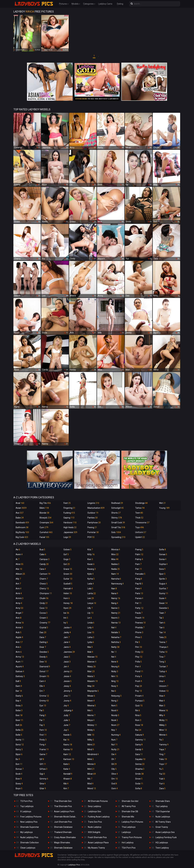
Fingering (69, 508)
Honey (68, 603)
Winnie (163, 735)
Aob (19, 632)
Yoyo (163, 764)
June (67, 725)
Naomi (115, 618)
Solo (116, 532)
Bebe (19, 710)
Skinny (117, 518)
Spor (162, 574)
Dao (43, 632)
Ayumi (20, 667)
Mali (90, 652)
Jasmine (69, 652)
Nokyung (116, 696)
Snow (139, 779)
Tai (161, 618)
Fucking (69, 513)
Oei (114, 754)
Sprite (163, 579)
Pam (138, 564)
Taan (162, 613)
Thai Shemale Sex (63, 801)
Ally (18, 579)
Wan (162, 706)
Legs (67, 537)
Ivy (66, 623)
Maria (91, 676)
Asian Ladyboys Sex (165, 832)
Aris (18, 647)
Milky (91, 740)
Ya (161, 740)
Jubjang (68, 710)
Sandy (139, 749)
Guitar (68, 579)
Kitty (91, 554)
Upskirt (140, 537)
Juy (66, 730)
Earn (43, 681)
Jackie (67, 628)
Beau (19, 706)
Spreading (118, 537)
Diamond (45, 667)
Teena (163, 642)
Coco (43, 608)
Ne (114, 652)
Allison (20, 574)
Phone (139, 632)
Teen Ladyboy (162, 848)
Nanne (115, 608)
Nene (115, 662)
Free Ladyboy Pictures (31, 817)
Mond (92, 788)
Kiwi (90, 559)
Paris (139, 593)
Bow (19, 779)
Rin (138, 710)
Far (42, 720)
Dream (44, 676)
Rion (138, 720)
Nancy (116, 598)
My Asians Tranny (96, 848)
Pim (139, 647)
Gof (66, 554)
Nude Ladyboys (163, 817)
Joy (66, 706)
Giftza (43, 769)
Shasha (140, 769)
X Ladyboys (26, 811)
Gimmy (44, 779)
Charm (44, 579)
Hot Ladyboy (128, 843)
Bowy (19, 784)
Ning (115, 681)
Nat (114, 628)
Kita (90, 550)
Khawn (68, 779)
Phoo (139, 637)
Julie (67, 720)
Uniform (141, 532)
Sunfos (163, 589)
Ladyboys (126, 832)
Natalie (116, 632)
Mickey (92, 725)
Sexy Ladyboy (94, 806)
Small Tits (118, 527)
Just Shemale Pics (63, 822)
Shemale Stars (163, 801)
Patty (139, 608)
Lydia (91, 642)
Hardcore (70, 523)
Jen (66, 667)
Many (92, 667)
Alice (19, 564)
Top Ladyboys (27, 806)
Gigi (42, 774)
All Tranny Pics (129, 806)
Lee (91, 598)
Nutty (115, 749)
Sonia (163, 559)
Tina (162, 657)
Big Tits (45, 503)
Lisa (91, 632)
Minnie (91, 764)
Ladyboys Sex (94, 811)
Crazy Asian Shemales (65, 837)
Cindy (44, 603)
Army (20, 657)
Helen (68, 593)
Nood (115, 710)
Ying (162, 754)
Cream (44, 618)
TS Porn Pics (26, 801)
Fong (43, 745)
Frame (44, 749)
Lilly (90, 608)
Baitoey (20, 676)
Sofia (139, 788)
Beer (19, 720)
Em (42, 691)
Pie (138, 642)
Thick (139, 518)
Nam (115, 574)
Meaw (91, 696)
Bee (19, 715)
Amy (19, 608)
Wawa (164, 710)
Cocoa (43, 613)
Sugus (163, 584)
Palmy (139, 559)
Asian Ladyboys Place (98, 843)
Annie (19, 628)
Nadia (116, 569)
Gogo (67, 559)
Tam (162, 623)
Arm (19, 652)
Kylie (90, 574)
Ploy (139, 657)
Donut (44, 671)
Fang (43, 715)
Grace (68, 569)
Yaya (162, 749)
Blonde (44, 513)
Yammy (164, 745)
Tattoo (140, 508)
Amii (19, 593)
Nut (114, 745)
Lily (90, 613)
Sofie (162, 550)
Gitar (43, 788)
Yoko (163, 759)
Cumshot (46, 532)
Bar (19, 691)
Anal (20, 503)
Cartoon (45, 574)
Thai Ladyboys (129, 827)
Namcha (116, 579)
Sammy (140, 740)
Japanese (70, 532)
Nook (115, 720)
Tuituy (163, 671)
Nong (115, 701)
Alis (19, 569)
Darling (44, 642)
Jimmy (68, 691)
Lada (91, 584)
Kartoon (69, 759)
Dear (43, 647)
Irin (66, 618)
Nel (114, 657)
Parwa (139, 598)
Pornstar (93, 532)
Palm (139, 554)
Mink (91, 759)
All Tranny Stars (163, 822)
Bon (19, 764)
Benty (20, 740)
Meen (91, 701)
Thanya (164, 647)
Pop (139, 686)
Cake (43, 554)
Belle (19, 735)
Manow (92, 662)
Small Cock (118, 523)
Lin (90, 618)
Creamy (45, 623)
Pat (138, 603)
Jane (67, 642)
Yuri (162, 784)
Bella (19, 730)
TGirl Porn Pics (129, 848)
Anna (20, 623)
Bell (19, 725)
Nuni (114, 740)
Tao (162, 632)
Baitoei (20, 671)
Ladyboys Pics (74, 865)
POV (91, 537)
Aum (19, 662)
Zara (162, 788)
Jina (67, 696)
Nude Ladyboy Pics (29, 837)
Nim (115, 676)
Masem (93, 681)
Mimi (91, 745)
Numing (116, 735)
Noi (114, 691)
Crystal (44, 628)
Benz (20, 745)
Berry (19, 749)
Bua (42, 550)
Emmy (44, 701)
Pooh (139, 681)
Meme (91, 715)
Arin (19, 642)
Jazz (67, 657)
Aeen (19, 554)
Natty (115, 647)
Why (162, 715)
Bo (18, 759)
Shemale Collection (30, 843)
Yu (161, 769)
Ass (20, 513)
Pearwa (140, 623)
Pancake (140, 574)
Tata (163, 637)
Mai (90, 647)
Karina (68, 749)
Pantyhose (94, 523)
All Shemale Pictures (98, 801)
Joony (67, 701)
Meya (91, 720)
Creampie (46, 523)
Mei (90, 710)
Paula (139, 613)
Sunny (164, 593)
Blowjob (45, 518)
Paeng (139, 550)
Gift (43, 764)
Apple (19, 637)
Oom (115, 788)
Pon (138, 667)
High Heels (70, 527)
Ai (18, 559)
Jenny (68, 671)
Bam (19, 686)
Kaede (67, 735)
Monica (116, 550)
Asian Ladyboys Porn (64, 811)
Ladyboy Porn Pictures (132, 822)
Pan (139, 569)
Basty (19, 696)
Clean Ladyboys (28, 848)
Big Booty (22, 532)
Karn (67, 754)
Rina (138, 715)
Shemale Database (63, 827)
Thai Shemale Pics (63, 806)
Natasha (116, 637)
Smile (139, 774)
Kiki (66, 784)
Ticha (163, 652)
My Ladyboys (26, 832)
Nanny (116, 613)
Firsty (43, 740)
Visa (162, 696)
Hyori (67, 608)
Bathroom (22, 527)
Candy (44, 564)
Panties (93, 518)
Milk (91, 735)
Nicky (115, 671)
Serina (140, 764)
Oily (114, 769)
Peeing (92, 527)
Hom (67, 598)
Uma (162, 676)
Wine (163, 730)
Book (19, 774)
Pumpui (140, 701)
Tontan (163, 667)
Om (115, 779)
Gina (43, 784)
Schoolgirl (117, 508)
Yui (162, 774)
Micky (91, 730)
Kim (66, 788)
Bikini (44, 508)
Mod (90, 784)
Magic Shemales (62, 843)
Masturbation (96, 508)
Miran (92, 774)
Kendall (68, 774)
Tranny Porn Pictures (132, 837)
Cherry (44, 589)
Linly (90, 628)
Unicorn (164, 686)
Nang (115, 603)
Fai (42, 710)
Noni (114, 706)
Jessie (67, 681)
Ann (19, 618)
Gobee (67, 550)
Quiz (139, 706)
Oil (114, 764)
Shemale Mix (128, 817)
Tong (162, 662)
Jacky (67, 632)
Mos (115, 559)
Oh (114, 759)
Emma (44, 696)
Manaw (92, 657)
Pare (138, 589)
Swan (163, 603)
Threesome (142, 523)
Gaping (69, 518)
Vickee (164, 691)
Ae (18, 550)
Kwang (92, 569)
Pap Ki (139, 584)
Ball (18, 681)
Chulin (44, 598)
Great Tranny (162, 827)
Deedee (44, 652)
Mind (91, 749)
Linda (91, 623)
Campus (44, 559)
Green (68, 574)
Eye (43, 706)
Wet (162, 503)
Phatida (140, 628)
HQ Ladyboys (162, 843)
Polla (138, 662)
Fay (42, 725)
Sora (162, 569)
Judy (67, 715)
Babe (20, 518)
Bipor (19, 754)
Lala (90, 589)
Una (162, 681)
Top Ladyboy (162, 806)
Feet (67, 503)
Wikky (163, 725)
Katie (67, 769)
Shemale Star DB (130, 811)
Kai (66, 740)
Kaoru (68, 745)
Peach (140, 618)
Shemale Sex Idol (130, 801)
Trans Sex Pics (95, 822)
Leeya (92, 603)
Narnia (116, 623)
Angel (19, 613)
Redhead (117, 503)
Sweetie (164, 608)
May (91, 686)
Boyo (19, 788)
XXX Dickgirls (94, 832)
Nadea (115, 564)
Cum (44, 527)
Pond (139, 671)
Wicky (163, 720)
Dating (120, 4)
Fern (43, 730)
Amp (19, 603)
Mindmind (93, 754)
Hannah (68, 589)
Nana (115, 593)
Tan (162, 628)
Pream (139, 696)
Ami (19, 589)
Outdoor (93, 513)
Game (43, 754)
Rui (138, 730)
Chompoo (46, 593)
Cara (43, 569)
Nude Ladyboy (95, 827)
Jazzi (67, 662)
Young (164, 508)
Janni (67, 647)
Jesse (67, 676)
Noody (115, 715)
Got (67, 564)
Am (18, 584)
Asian (21, 508)
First (43, 735)
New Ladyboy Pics (29, 822)
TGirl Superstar (163, 811)
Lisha (91, 637)
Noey (115, 686)
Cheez (44, 584)
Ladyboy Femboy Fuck (166, 837)
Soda (139, 784)
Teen (139, 513)
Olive (115, 774)
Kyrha (91, 579)
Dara (43, 637)
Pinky (139, 652)
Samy (139, 745)
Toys (140, 527)
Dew (43, 662)
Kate (67, 764)
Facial (44, 537)
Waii (162, 701)
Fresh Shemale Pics (97, 837)
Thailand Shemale (63, 832)
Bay (18, 701)
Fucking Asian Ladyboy (99, 817)
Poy (138, 691)
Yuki (162, 779)
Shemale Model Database (66, 817)
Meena (92, 706)
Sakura (139, 735)
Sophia (163, 564)
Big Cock (22, 537)
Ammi (19, 598)
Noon (115, 725)
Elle (42, 686)
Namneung (117, 584)
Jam (67, 637)
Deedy (43, 657)
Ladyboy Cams (105, 4)
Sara (139, 754)
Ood (114, 784)
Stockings (141, 503)
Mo (90, 779)
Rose (139, 725)
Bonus (20, 769)
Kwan (91, 564)
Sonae (163, 554)
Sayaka (140, 759)
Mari (91, 671)
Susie (163, 598)
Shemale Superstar (30, 827)
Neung (115, 667)
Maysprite (93, 691)
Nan (114, 589)
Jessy (67, 686)
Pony (138, 676)
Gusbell (68, 584)
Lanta (92, 593)
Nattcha (116, 642)
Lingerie (93, 503)
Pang (139, 579)
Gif (42, 759)
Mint (91, 769)
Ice (66, 613)
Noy (114, 730)
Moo (115, 554)
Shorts (116, 513)
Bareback (22, 523)
